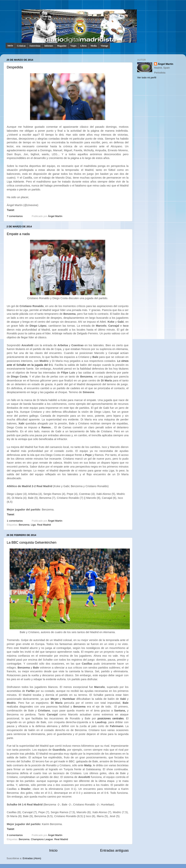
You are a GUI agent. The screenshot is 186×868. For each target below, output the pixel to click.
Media (94, 46)
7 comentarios (15, 216)
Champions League (42, 839)
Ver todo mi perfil (147, 78)
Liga (33, 525)
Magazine (62, 46)
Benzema (24, 525)
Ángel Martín (55, 216)
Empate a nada (18, 234)
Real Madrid (44, 525)
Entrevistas (35, 46)
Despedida (15, 67)
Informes (49, 46)
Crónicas (21, 46)
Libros (83, 46)
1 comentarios (15, 521)
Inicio (10, 46)
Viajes (73, 46)
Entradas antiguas (114, 850)
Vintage (104, 46)
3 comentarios (15, 835)
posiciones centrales (111, 718)
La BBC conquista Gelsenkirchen (32, 542)
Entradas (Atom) (32, 858)
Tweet (11, 210)
